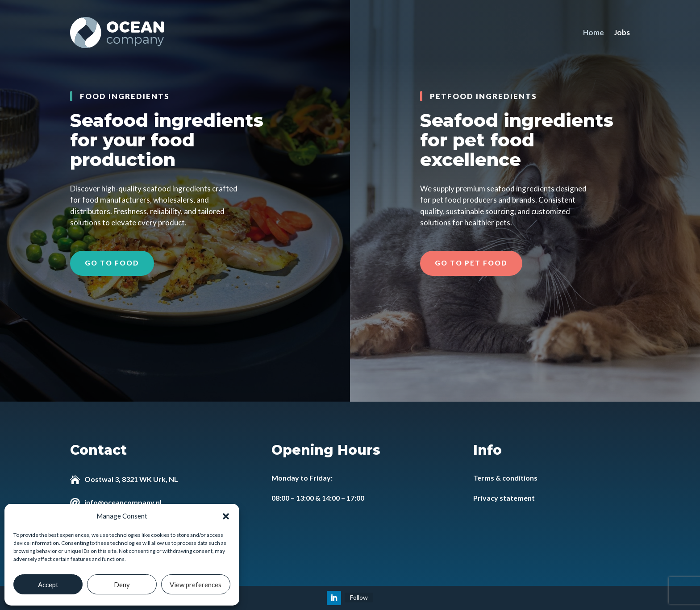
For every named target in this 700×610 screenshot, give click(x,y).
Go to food (112, 263)
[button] (226, 516)
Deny (122, 585)
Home (594, 32)
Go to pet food (471, 263)
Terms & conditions (505, 478)
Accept (48, 585)
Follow (359, 597)
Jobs (622, 32)
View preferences (196, 585)
